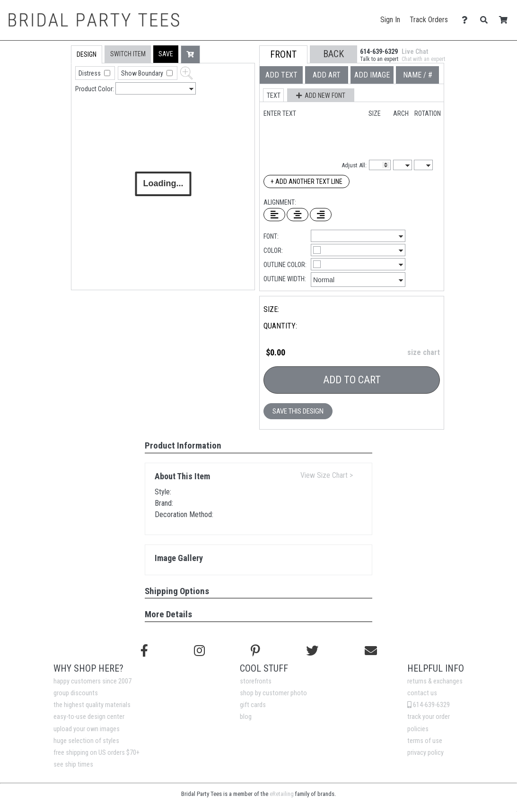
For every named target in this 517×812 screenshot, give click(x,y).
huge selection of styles (86, 741)
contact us (422, 693)
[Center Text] (298, 215)
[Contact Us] (467, 20)
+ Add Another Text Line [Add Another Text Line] (307, 181)
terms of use (425, 741)
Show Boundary (143, 73)
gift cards (253, 705)
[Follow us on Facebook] (144, 651)
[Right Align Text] (321, 215)
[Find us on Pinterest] (255, 651)
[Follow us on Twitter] (312, 651)
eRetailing (282, 794)
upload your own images (87, 729)
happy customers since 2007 (92, 681)
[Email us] (371, 651)
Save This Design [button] (298, 411)
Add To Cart (352, 380)
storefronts (256, 681)
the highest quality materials (92, 705)
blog (246, 717)
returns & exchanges (435, 681)
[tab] (51, 106)
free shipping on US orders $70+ (96, 753)
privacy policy (425, 753)
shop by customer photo (273, 693)
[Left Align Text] (274, 215)
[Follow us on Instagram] (199, 651)
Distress (90, 73)
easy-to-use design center (89, 717)
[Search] (486, 20)
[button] (166, 54)
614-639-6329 (429, 705)
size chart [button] (424, 352)
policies (418, 729)
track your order (429, 717)
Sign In (390, 20)
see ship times (73, 764)
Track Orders (429, 20)
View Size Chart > (327, 475)
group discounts (76, 693)
